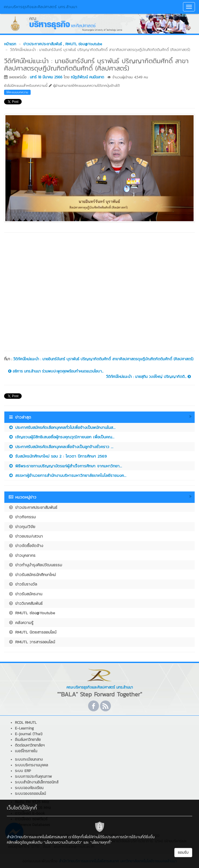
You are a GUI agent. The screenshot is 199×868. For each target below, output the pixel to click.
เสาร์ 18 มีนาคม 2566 (46, 77)
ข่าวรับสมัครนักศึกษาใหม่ (32, 575)
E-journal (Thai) (29, 734)
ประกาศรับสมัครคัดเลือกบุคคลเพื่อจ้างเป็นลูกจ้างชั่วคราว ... (61, 447)
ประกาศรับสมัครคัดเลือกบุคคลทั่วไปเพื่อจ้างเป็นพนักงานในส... (62, 427)
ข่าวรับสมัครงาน (25, 594)
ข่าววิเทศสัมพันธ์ (25, 603)
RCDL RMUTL (26, 723)
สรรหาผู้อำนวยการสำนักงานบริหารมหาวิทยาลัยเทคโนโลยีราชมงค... (67, 475)
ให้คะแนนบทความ (17, 92)
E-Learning (24, 728)
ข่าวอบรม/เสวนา (26, 536)
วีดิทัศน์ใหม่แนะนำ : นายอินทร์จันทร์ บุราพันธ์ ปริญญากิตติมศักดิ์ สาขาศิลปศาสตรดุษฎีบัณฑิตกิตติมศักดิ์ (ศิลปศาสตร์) (103, 359)
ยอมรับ (183, 852)
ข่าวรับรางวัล (23, 584)
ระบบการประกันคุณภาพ (33, 777)
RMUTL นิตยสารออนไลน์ (32, 632)
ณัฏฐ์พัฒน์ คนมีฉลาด (87, 77)
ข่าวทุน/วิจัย (22, 527)
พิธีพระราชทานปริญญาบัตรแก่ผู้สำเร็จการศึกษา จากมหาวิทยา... (65, 466)
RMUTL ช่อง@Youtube (32, 613)
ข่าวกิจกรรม (22, 517)
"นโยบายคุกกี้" (101, 842)
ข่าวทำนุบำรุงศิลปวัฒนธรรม (35, 565)
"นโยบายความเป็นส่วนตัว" (63, 842)
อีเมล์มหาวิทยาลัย (28, 740)
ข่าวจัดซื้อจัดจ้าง (26, 546)
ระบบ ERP (23, 771)
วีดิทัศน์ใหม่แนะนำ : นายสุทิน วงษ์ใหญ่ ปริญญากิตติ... (148, 377)
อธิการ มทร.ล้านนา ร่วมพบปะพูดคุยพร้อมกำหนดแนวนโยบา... (56, 371)
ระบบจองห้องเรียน (29, 788)
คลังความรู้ (21, 623)
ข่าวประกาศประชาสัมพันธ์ (33, 507)
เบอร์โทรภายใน (26, 751)
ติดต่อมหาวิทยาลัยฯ (30, 745)
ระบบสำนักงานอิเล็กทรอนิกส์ (37, 782)
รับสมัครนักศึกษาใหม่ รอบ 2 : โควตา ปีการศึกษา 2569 (58, 456)
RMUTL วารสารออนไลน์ (32, 642)
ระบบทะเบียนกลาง (29, 759)
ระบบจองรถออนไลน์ (30, 794)
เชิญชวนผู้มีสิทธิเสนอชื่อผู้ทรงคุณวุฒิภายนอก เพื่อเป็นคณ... (61, 437)
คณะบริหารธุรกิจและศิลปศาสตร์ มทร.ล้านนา (41, 7)
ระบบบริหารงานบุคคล (31, 765)
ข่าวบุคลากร (22, 555)
